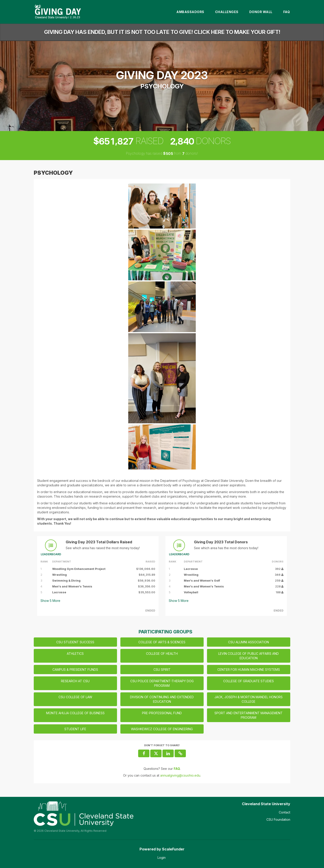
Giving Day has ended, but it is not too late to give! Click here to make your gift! (162, 32)
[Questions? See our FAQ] (177, 769)
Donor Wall (261, 12)
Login (162, 858)
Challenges (227, 12)
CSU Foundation (278, 819)
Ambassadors (190, 12)
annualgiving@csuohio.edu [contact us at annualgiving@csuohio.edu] (180, 775)
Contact (285, 812)
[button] (180, 753)
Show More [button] (50, 601)
